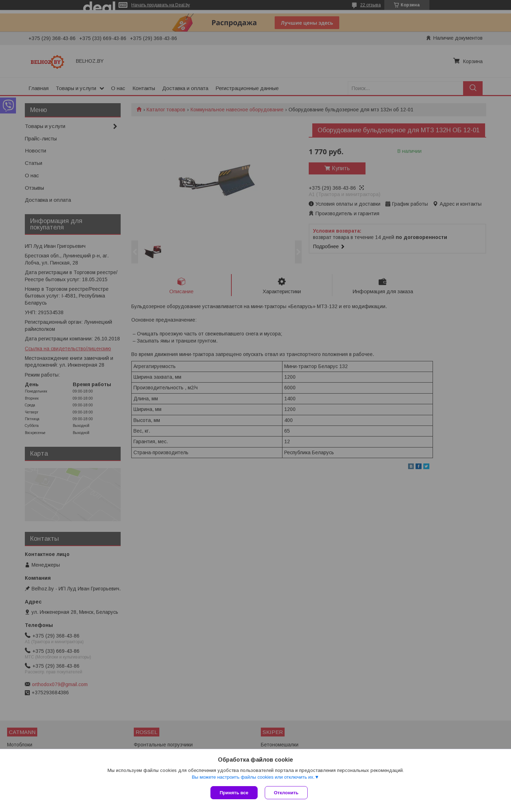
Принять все (234, 793)
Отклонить (286, 793)
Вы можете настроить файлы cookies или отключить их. (253, 777)
